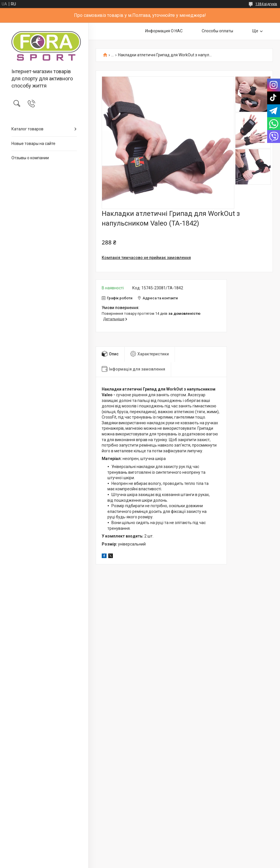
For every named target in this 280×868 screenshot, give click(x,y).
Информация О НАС (164, 31)
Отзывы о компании (30, 158)
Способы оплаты (217, 31)
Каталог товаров (27, 129)
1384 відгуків (266, 4)
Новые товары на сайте (33, 144)
